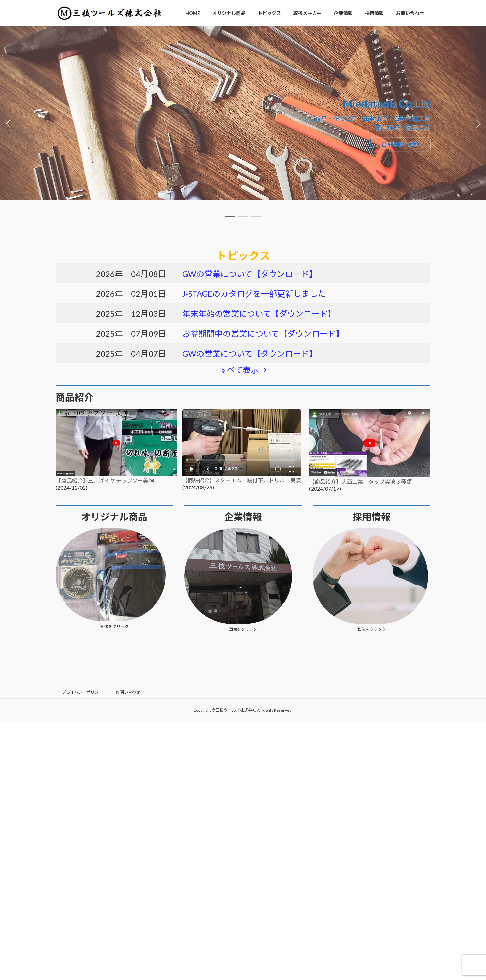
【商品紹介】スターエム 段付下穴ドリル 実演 (242, 480)
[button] (230, 217)
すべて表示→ (243, 370)
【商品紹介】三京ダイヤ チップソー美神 (105, 480)
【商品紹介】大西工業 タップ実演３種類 (360, 481)
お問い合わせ (128, 692)
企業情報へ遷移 (400, 144)
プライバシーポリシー (82, 692)
